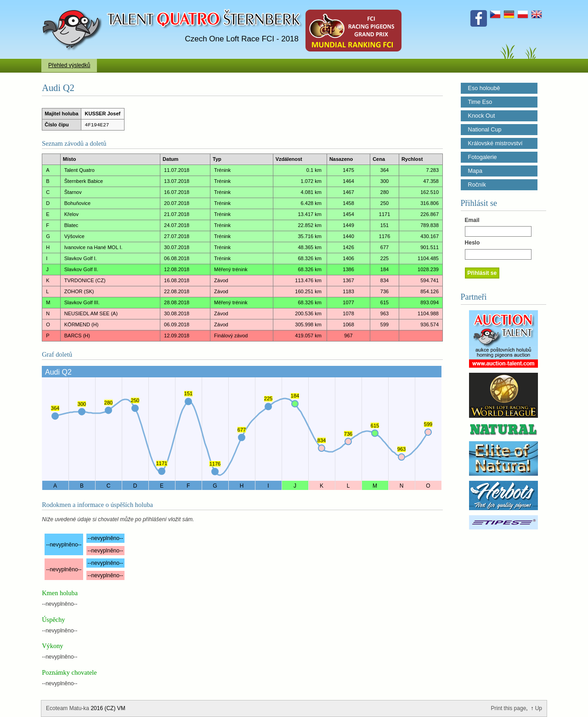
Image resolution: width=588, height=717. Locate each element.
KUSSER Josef (103, 114)
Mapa (475, 171)
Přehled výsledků (69, 65)
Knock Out (482, 116)
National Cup (485, 130)
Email (472, 220)
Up (539, 708)
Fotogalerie (483, 157)
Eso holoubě (484, 88)
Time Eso (480, 102)
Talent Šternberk (74, 5)
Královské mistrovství (495, 143)
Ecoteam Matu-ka (68, 708)
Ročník (477, 185)
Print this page (509, 708)
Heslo (472, 243)
